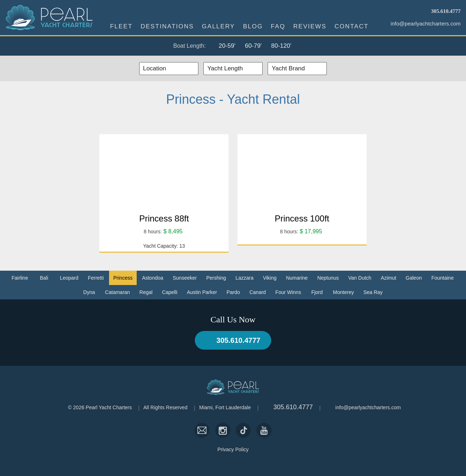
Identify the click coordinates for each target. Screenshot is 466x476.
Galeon (414, 278)
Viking (270, 278)
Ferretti (96, 278)
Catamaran (117, 292)
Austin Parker (202, 292)
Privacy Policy (233, 449)
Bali (44, 278)
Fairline (20, 278)
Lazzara (245, 278)
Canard (258, 292)
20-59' (227, 46)
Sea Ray (373, 292)
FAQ (278, 26)
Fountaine (442, 278)
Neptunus (328, 278)
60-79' (253, 46)
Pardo (233, 292)
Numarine (297, 278)
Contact (351, 26)
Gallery (218, 26)
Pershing (216, 278)
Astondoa (153, 278)
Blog (253, 26)
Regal (146, 292)
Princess (123, 278)
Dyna (89, 292)
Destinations (167, 26)
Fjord (317, 292)
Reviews (310, 26)
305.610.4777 (446, 11)
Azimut (389, 278)
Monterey (343, 292)
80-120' (281, 46)
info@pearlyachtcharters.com (426, 24)
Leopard (69, 278)
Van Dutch (360, 278)
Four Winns (288, 292)
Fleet (121, 26)
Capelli (170, 292)
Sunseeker (185, 278)
